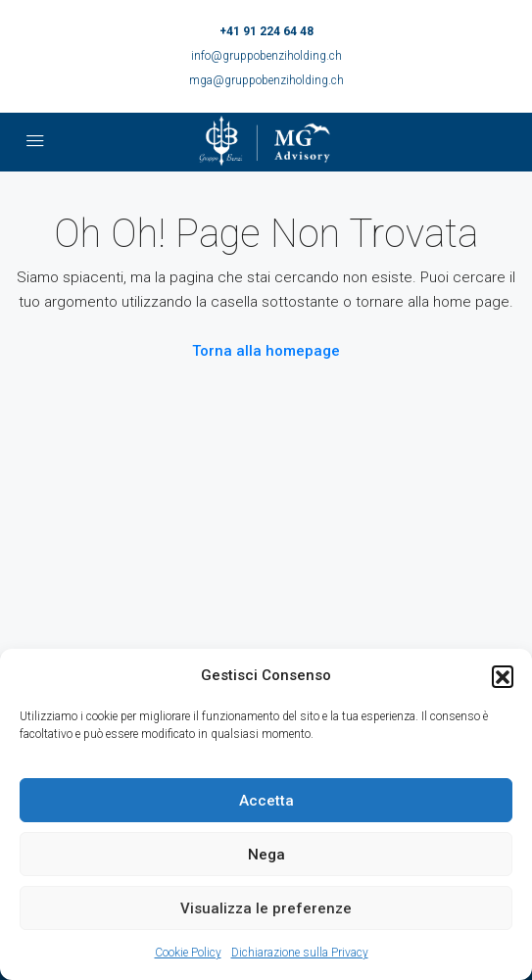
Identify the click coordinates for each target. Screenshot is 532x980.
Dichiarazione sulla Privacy (300, 953)
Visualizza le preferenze (266, 908)
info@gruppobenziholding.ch (266, 56)
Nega (266, 855)
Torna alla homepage (266, 351)
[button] (503, 676)
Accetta (266, 801)
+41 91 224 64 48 (266, 31)
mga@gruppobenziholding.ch (266, 80)
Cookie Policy (188, 953)
